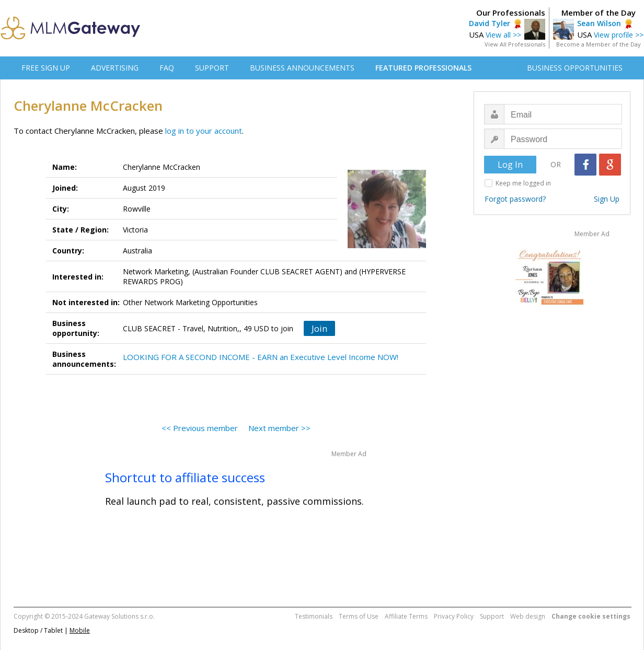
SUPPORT (212, 68)
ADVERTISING (115, 68)
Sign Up (607, 199)
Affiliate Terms (406, 616)
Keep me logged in (523, 183)
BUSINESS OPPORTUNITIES (575, 68)
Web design (528, 616)
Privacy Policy (454, 616)
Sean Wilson (599, 23)
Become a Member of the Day (599, 44)
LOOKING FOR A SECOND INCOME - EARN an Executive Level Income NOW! (261, 357)
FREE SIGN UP (46, 68)
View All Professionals (515, 44)
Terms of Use (359, 616)
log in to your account (204, 131)
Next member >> (279, 428)
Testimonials (314, 616)
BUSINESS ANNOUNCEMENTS (302, 68)
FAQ (167, 68)
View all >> (503, 35)
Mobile (80, 630)
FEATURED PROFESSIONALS (423, 68)
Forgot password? (515, 199)
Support (492, 616)
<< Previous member (200, 428)
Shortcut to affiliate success (185, 477)
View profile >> (619, 35)
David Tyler (490, 23)
